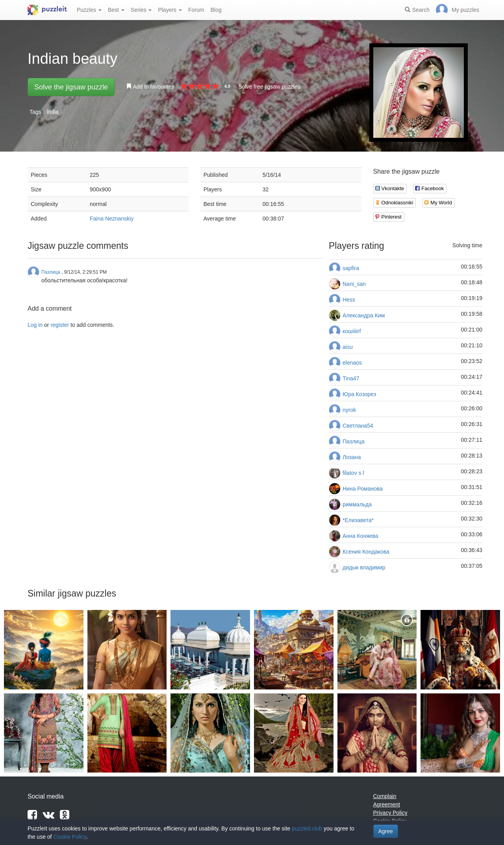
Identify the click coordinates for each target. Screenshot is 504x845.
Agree (386, 831)
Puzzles (89, 10)
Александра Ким (364, 315)
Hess (349, 300)
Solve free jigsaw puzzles (269, 87)
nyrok (349, 410)
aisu (348, 347)
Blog (216, 10)
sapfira (351, 268)
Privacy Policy (390, 813)
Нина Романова (363, 489)
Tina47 (351, 378)
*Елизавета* (358, 520)
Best (116, 10)
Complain (385, 796)
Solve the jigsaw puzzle (71, 87)
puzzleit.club (307, 828)
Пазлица (354, 441)
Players (170, 10)
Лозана (352, 457)
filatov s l (353, 473)
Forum (196, 10)
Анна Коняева (360, 536)
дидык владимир (364, 567)
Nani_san (354, 284)
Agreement (387, 804)
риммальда (357, 504)
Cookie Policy (70, 837)
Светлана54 (358, 426)
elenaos (352, 363)
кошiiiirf (352, 331)
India (52, 112)
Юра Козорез (359, 394)
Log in (35, 325)
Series (141, 10)
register (60, 325)
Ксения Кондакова (366, 552)
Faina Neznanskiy (112, 219)
